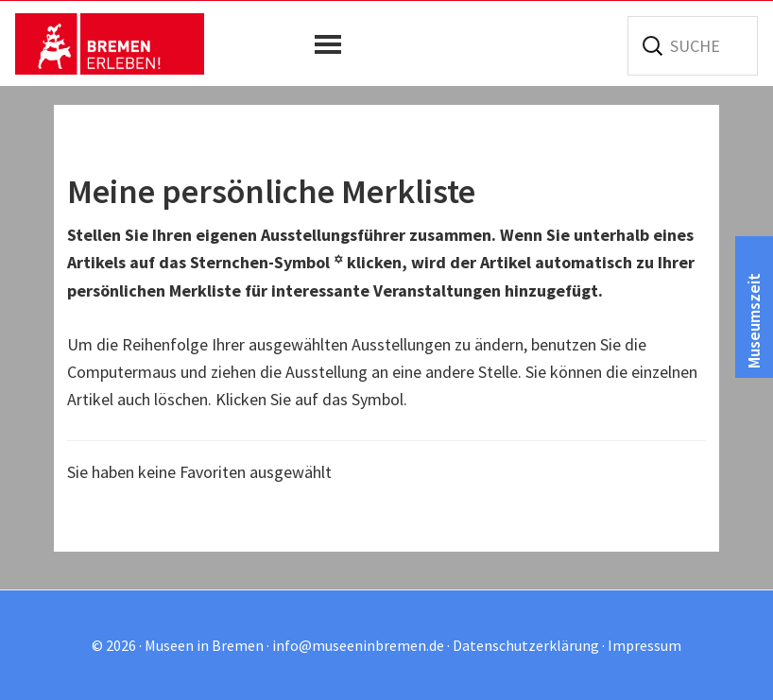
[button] (333, 44)
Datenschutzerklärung (526, 645)
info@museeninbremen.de (358, 645)
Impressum (644, 645)
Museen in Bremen (110, 43)
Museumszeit (754, 321)
